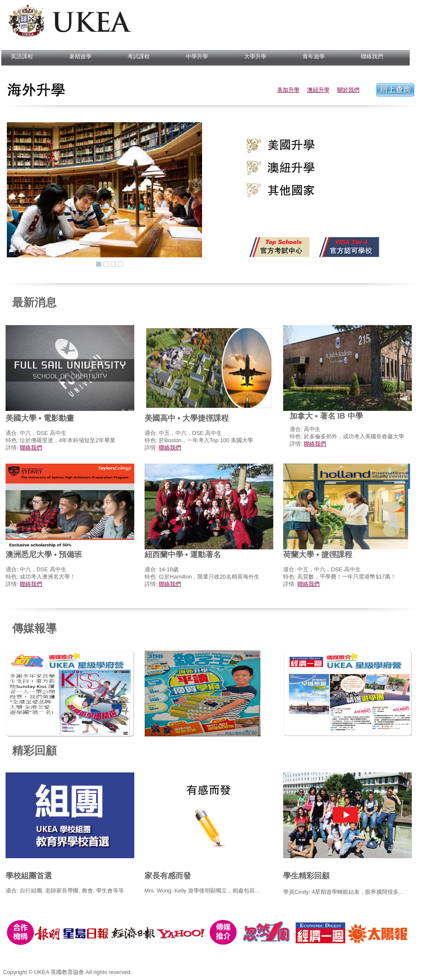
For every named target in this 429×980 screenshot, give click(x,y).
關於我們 (348, 90)
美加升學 (288, 90)
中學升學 (194, 57)
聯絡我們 (369, 57)
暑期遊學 (77, 57)
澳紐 (313, 90)
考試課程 (136, 57)
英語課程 (19, 57)
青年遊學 (311, 57)
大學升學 (252, 57)
